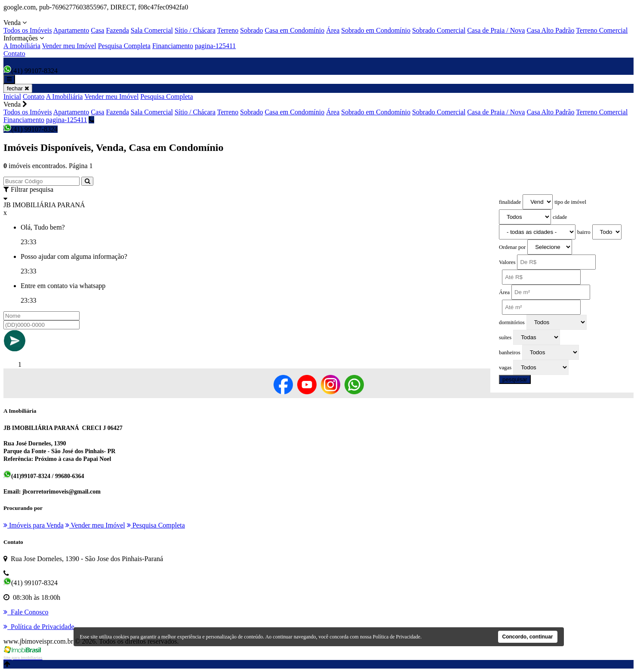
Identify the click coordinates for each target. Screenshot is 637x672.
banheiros (510, 353)
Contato (14, 54)
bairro (584, 232)
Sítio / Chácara (195, 30)
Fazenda (117, 30)
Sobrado (251, 30)
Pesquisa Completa (124, 46)
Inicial (12, 97)
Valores (507, 262)
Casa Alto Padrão (550, 30)
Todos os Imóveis (28, 30)
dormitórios (512, 322)
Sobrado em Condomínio (376, 30)
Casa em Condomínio (295, 30)
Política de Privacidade (397, 637)
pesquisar (515, 379)
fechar (18, 88)
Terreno (228, 30)
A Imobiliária (22, 46)
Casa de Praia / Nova (496, 30)
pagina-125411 (215, 46)
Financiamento (173, 46)
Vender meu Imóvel (69, 46)
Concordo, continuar (528, 637)
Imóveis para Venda (34, 525)
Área (333, 30)
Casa (97, 30)
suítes (505, 338)
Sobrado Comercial (439, 30)
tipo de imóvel (570, 202)
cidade (560, 217)
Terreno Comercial (602, 30)
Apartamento (71, 30)
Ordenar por (512, 247)
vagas (505, 368)
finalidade (510, 202)
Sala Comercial (152, 30)
